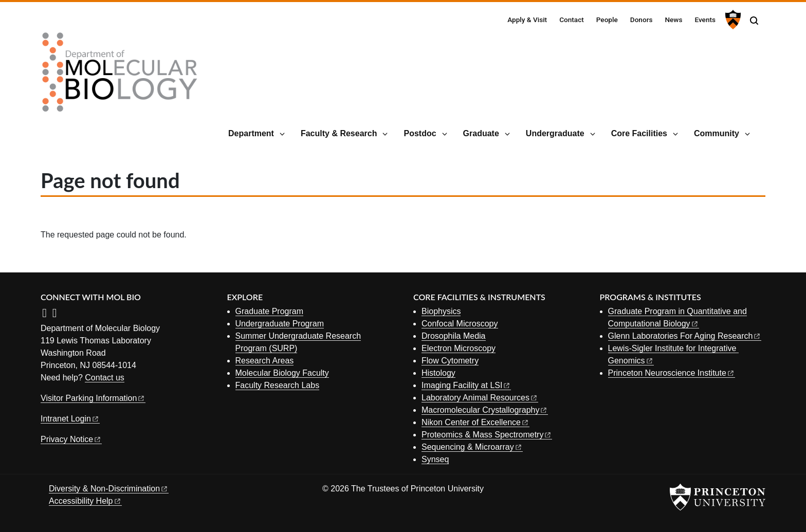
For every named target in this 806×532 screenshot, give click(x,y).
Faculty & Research (339, 133)
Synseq (435, 459)
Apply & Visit (527, 20)
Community (717, 133)
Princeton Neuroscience (672, 373)
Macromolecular (485, 410)
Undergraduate (555, 133)
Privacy (71, 439)
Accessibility (85, 501)
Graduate (481, 133)
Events (705, 20)
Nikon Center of (475, 422)
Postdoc (420, 133)
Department (251, 133)
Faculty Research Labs (278, 385)
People (607, 20)
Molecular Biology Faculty (282, 373)
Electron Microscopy (459, 348)
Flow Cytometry (450, 361)
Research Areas (265, 361)
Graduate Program (270, 311)
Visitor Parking (93, 398)
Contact (572, 20)
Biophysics (441, 311)
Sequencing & (472, 447)
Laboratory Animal (480, 398)
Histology (438, 373)
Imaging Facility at (466, 385)
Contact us (104, 378)
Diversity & (109, 489)
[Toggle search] (754, 21)
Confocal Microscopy (460, 324)
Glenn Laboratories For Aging (685, 336)
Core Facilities (639, 133)
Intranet (70, 419)
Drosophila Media (454, 336)
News (673, 20)
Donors (642, 20)
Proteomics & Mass (487, 435)
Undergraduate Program (280, 324)
